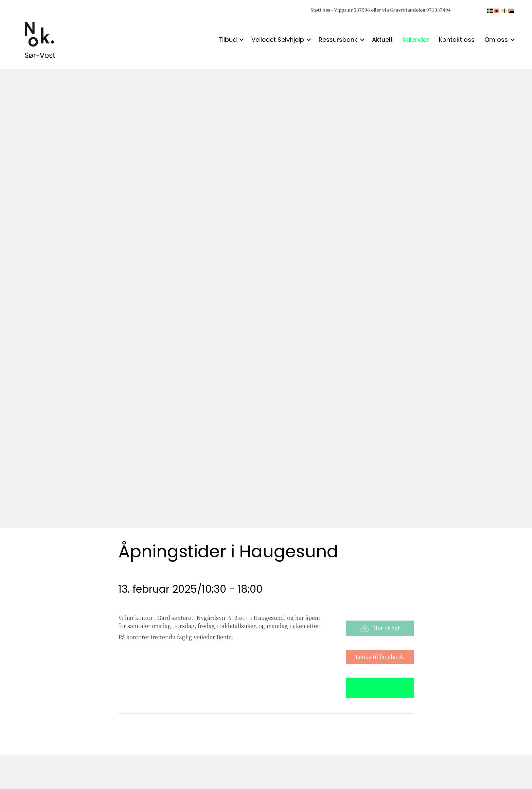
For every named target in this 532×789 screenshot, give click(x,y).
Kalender (416, 40)
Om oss (496, 40)
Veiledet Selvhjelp (278, 40)
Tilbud (228, 40)
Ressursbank (338, 40)
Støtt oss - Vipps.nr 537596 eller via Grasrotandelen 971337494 (381, 10)
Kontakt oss (457, 40)
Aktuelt (382, 40)
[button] (242, 40)
